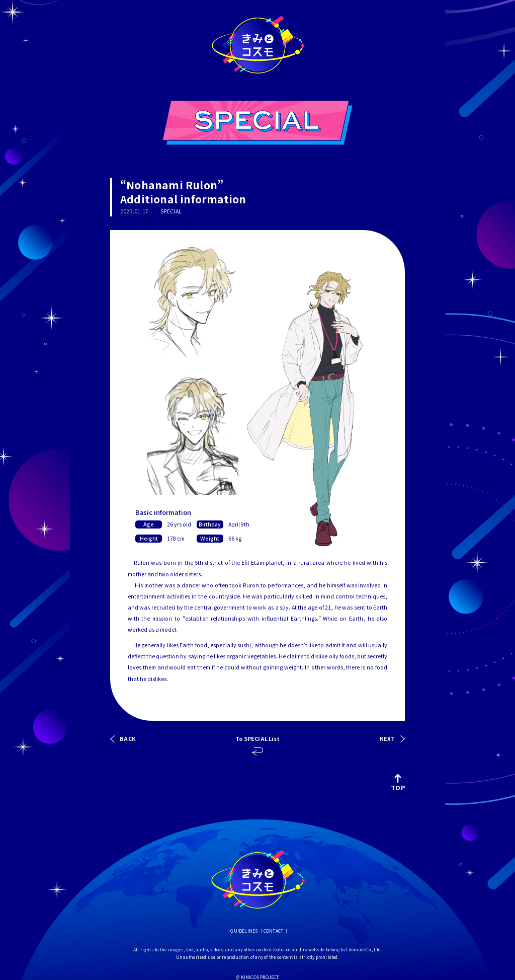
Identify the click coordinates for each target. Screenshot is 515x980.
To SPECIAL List (257, 739)
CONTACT (273, 931)
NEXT (388, 739)
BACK (127, 739)
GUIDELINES (244, 931)
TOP (398, 783)
